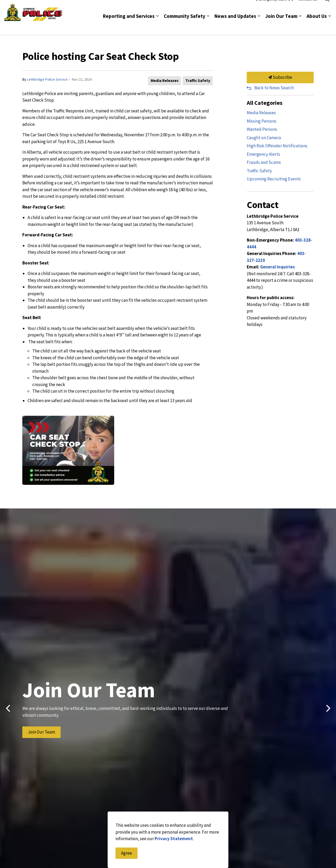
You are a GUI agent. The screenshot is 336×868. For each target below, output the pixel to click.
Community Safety (185, 25)
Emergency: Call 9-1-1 (274, 9)
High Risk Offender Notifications (277, 146)
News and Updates (235, 25)
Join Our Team (281, 25)
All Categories (265, 103)
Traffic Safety (198, 80)
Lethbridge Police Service (47, 79)
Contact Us (308, 9)
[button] (68, 450)
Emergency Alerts (263, 154)
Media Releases (165, 80)
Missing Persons (262, 121)
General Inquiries (277, 267)
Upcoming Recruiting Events (274, 179)
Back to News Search (274, 88)
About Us (317, 25)
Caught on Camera (264, 138)
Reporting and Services (129, 25)
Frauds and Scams (264, 162)
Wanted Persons (262, 129)
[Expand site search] (327, 9)
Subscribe (280, 77)
